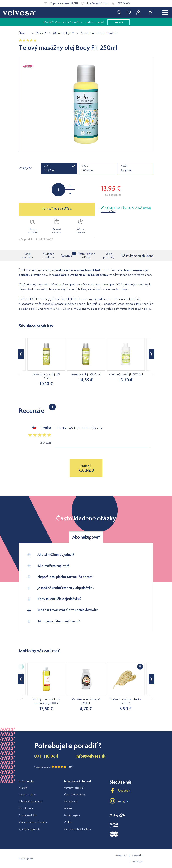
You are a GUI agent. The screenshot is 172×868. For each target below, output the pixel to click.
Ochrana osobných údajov (78, 829)
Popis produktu (27, 255)
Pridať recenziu (86, 468)
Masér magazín (72, 815)
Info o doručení (108, 211)
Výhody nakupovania (29, 829)
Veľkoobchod (71, 801)
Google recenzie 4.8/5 (54, 767)
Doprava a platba (27, 795)
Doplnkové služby (28, 815)
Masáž (39, 33)
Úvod (22, 33)
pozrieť (118, 22)
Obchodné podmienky (30, 801)
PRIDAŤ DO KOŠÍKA (57, 209)
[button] (21, 354)
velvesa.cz (121, 855)
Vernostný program (74, 788)
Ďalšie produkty (109, 255)
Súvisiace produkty (48, 255)
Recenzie (67, 254)
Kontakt (23, 788)
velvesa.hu (138, 855)
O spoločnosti (26, 808)
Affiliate (68, 808)
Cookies (68, 822)
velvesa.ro (138, 862)
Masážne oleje (62, 33)
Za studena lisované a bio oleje (99, 33)
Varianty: (25, 169)
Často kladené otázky (86, 255)
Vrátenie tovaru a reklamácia (33, 822)
